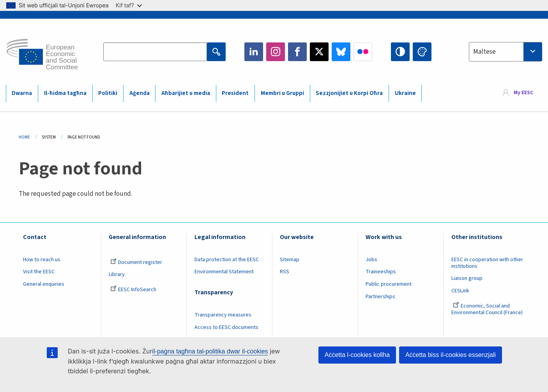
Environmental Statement (224, 272)
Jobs (371, 260)
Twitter (319, 52)
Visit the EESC (39, 272)
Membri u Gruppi (282, 93)
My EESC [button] (523, 93)
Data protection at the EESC (227, 260)
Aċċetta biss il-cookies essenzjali (451, 355)
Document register (136, 262)
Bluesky (341, 52)
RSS (285, 272)
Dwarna (22, 93)
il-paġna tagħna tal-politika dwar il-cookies (210, 351)
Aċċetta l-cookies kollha (357, 355)
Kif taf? (129, 5)
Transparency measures (223, 315)
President (235, 93)
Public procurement (389, 284)
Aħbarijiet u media (186, 93)
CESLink (460, 291)
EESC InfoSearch (133, 290)
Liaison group (467, 278)
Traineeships (381, 272)
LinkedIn (254, 52)
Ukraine (405, 93)
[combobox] (506, 52)
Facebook (297, 52)
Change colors (422, 52)
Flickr (363, 52)
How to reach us (42, 260)
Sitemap (290, 260)
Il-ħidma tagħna (65, 93)
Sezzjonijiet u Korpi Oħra (349, 93)
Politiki (108, 93)
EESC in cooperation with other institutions (487, 263)
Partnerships (380, 297)
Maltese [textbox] (484, 52)
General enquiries (44, 284)
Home (24, 137)
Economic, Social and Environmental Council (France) (488, 309)
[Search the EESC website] (155, 52)
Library (117, 274)
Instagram (276, 52)
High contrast (400, 52)
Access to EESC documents (226, 327)
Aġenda (140, 93)
